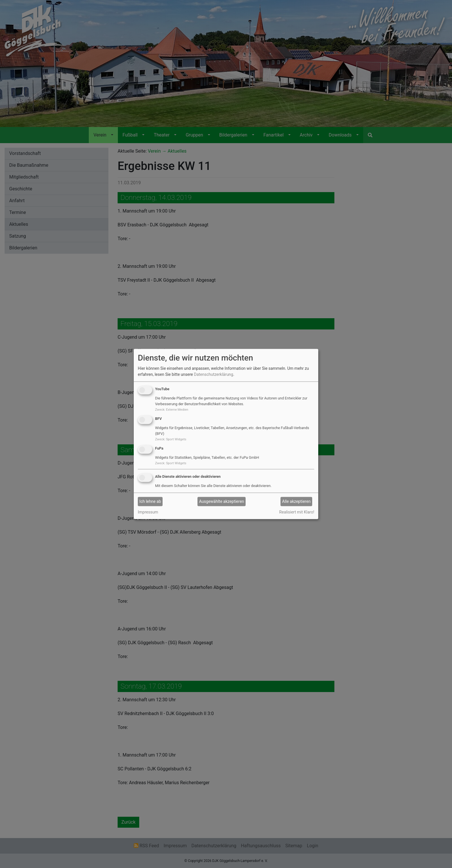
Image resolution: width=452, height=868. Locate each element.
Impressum (148, 512)
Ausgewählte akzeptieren (222, 501)
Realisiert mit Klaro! (297, 512)
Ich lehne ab (150, 501)
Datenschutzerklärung (214, 374)
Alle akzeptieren (296, 501)
